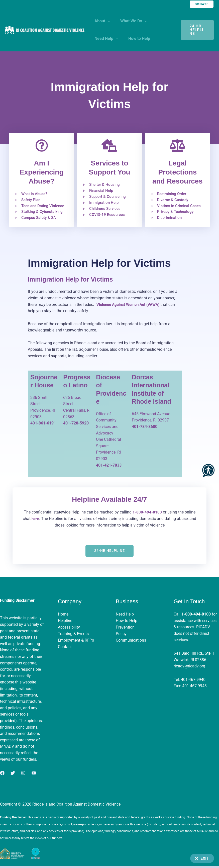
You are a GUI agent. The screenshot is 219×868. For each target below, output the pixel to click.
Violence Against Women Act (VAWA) (130, 307)
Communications (131, 642)
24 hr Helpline (196, 30)
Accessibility (69, 629)
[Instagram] (23, 775)
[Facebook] (2, 775)
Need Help (125, 616)
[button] (202, 4)
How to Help (127, 623)
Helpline (65, 623)
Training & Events (73, 635)
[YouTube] (34, 775)
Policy (121, 635)
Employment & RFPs (76, 642)
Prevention (125, 629)
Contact (65, 648)
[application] (107, 21)
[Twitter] (13, 775)
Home (63, 616)
